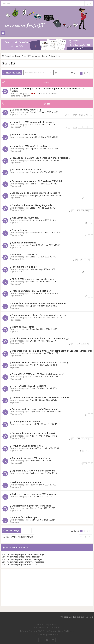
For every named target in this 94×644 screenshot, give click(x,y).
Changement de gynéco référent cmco (31, 506)
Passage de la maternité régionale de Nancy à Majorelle (41, 158)
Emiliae (33, 124)
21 (88, 260)
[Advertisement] (47, 587)
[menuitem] (41, 628)
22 (91, 260)
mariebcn (34, 353)
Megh (32, 520)
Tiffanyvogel (35, 195)
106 (87, 211)
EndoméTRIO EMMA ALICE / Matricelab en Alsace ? (38, 374)
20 (85, 260)
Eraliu (32, 282)
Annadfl (33, 400)
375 (83, 344)
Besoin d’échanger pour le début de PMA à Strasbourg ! (40, 362)
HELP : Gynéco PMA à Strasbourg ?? (30, 386)
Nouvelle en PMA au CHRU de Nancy (31, 146)
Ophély (33, 306)
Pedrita (33, 184)
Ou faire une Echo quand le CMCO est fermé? (35, 409)
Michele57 (34, 424)
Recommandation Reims (24, 267)
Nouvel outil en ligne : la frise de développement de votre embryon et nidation (47, 90)
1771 (85, 127)
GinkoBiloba (35, 160)
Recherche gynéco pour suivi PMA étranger (34, 494)
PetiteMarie (35, 233)
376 (87, 344)
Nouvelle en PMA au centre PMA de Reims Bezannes (39, 303)
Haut (91, 617)
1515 (75, 115)
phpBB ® (53, 625)
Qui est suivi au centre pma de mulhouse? (33, 433)
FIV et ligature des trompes (26, 422)
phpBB (37, 631)
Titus (32, 508)
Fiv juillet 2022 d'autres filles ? (27, 446)
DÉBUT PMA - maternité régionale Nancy (33, 279)
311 (78, 439)
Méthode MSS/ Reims (23, 327)
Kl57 (32, 496)
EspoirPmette (36, 317)
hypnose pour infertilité (24, 243)
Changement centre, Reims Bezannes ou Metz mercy (39, 315)
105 (83, 211)
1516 (80, 115)
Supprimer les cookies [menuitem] (73, 617)
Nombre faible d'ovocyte (25, 517)
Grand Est (9, 63)
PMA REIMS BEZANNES (24, 134)
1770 (80, 127)
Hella (32, 269)
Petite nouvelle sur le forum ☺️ (28, 482)
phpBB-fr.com (53, 635)
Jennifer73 (35, 448)
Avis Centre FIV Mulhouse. (25, 218)
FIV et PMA (25, 96)
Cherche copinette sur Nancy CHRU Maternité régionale (41, 397)
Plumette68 (35, 245)
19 (82, 260)
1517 (85, 115)
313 (87, 439)
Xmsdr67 (34, 365)
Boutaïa (33, 112)
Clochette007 (36, 172)
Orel (32, 461)
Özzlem (33, 473)
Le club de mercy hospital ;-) (26, 110)
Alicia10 (33, 220)
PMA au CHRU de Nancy (24, 254)
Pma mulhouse (19, 230)
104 (78, 211)
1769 (75, 127)
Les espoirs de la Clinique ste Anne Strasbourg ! (36, 193)
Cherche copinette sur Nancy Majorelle (32, 205)
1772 (90, 127)
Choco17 (34, 388)
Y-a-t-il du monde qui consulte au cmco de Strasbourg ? (40, 338)
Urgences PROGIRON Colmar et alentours (33, 471)
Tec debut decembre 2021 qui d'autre (31, 458)
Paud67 (33, 485)
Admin (33, 93)
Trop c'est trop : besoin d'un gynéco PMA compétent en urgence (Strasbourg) (52, 351)
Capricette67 (36, 412)
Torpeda (34, 329)
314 (91, 439)
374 (78, 344)
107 (91, 211)
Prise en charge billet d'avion (26, 169)
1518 (90, 115)
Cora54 (33, 208)
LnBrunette (35, 293)
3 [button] (88, 73)
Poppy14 (34, 149)
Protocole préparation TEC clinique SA (31, 291)
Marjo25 (34, 137)
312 (83, 439)
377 (91, 344)
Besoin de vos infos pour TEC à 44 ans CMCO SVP (37, 181)
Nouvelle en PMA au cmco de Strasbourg (33, 122)
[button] (91, 73)
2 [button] (84, 73)
